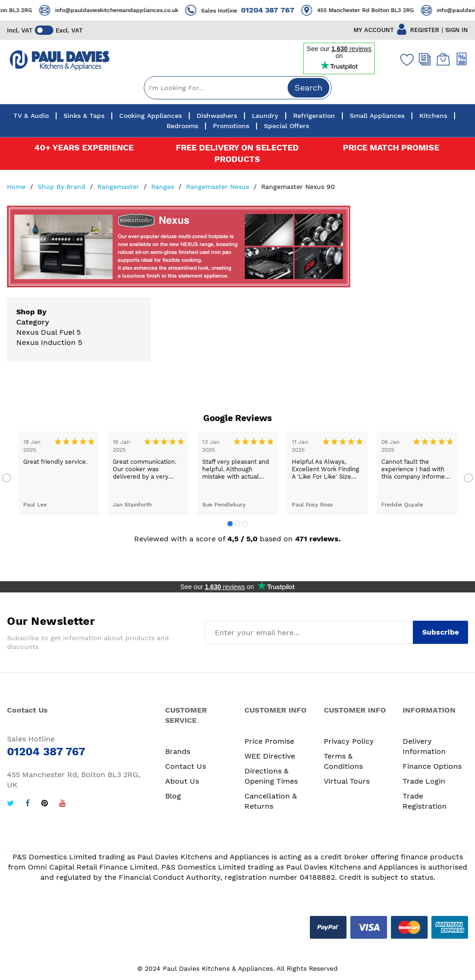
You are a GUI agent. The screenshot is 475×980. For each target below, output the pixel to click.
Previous (6, 478)
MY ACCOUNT (374, 30)
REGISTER (425, 30)
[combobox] (238, 88)
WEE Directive (270, 756)
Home (17, 187)
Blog (173, 796)
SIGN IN (457, 30)
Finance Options (432, 766)
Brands (178, 751)
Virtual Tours (347, 781)
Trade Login (424, 781)
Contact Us (186, 766)
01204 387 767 (277, 10)
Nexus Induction (46, 342)
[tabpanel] (59, 472)
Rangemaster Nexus (219, 187)
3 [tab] (245, 524)
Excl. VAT (69, 30)
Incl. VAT (20, 30)
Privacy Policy (349, 741)
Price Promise (269, 741)
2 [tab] (237, 524)
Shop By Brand (63, 187)
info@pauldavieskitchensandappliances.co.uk (126, 10)
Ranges (164, 187)
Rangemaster (119, 187)
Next (469, 478)
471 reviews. (318, 539)
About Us (182, 781)
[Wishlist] (405, 59)
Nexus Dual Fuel (45, 332)
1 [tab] (230, 524)
